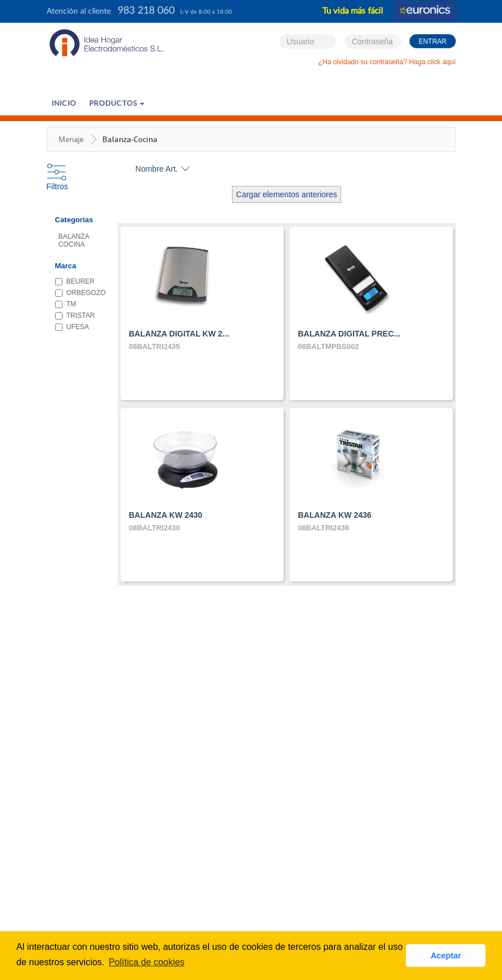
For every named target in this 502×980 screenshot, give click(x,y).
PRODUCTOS (117, 104)
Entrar (432, 41)
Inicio (64, 104)
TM (66, 304)
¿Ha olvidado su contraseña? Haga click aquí (387, 62)
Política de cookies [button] (146, 962)
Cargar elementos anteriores (286, 194)
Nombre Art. (157, 169)
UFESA (72, 327)
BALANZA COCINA (74, 240)
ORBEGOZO (74, 293)
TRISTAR (74, 315)
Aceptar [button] (446, 956)
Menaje (71, 139)
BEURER (74, 281)
